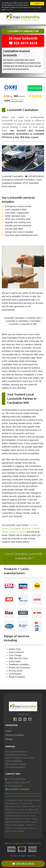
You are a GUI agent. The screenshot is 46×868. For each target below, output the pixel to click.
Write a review (35, 88)
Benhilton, (27, 528)
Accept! (37, 3)
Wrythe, (6, 528)
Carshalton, (16, 528)
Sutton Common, (18, 532)
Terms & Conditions (15, 735)
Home (8, 731)
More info (9, 9)
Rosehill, (34, 525)
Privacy (9, 739)
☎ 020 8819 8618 (23, 864)
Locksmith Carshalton (19, 789)
